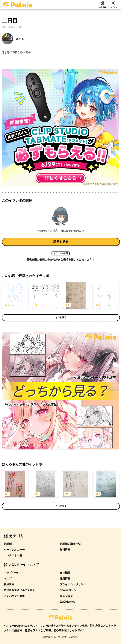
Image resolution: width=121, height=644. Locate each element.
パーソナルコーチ (14, 550)
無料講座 (65, 550)
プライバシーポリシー (73, 584)
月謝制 (8, 544)
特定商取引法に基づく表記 (19, 590)
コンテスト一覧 (13, 555)
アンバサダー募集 (14, 596)
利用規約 (9, 584)
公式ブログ (66, 596)
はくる (13, 39)
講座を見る (61, 242)
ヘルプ (8, 578)
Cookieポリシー (69, 590)
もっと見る (61, 317)
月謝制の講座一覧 (70, 544)
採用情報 (65, 578)
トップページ (12, 573)
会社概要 (65, 573)
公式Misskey (67, 602)
